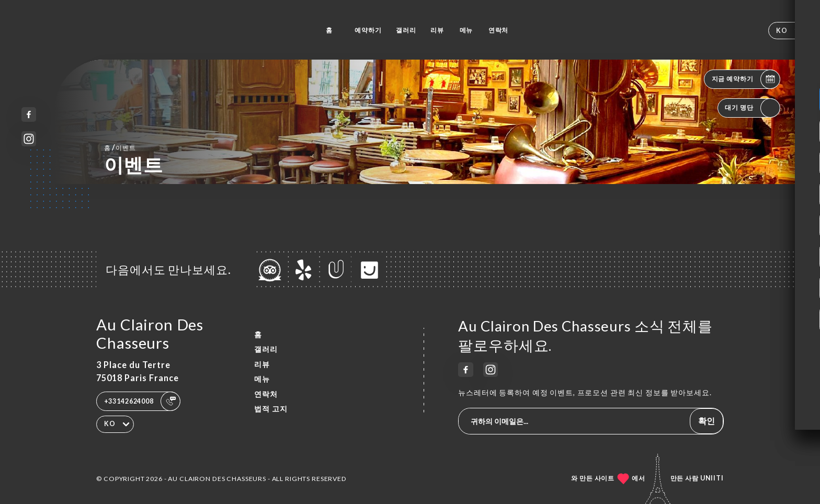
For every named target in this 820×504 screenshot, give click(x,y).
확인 (707, 421)
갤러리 (406, 30)
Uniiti (712, 478)
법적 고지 (271, 409)
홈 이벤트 (120, 147)
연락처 (499, 30)
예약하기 (368, 30)
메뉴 (466, 30)
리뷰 (437, 30)
